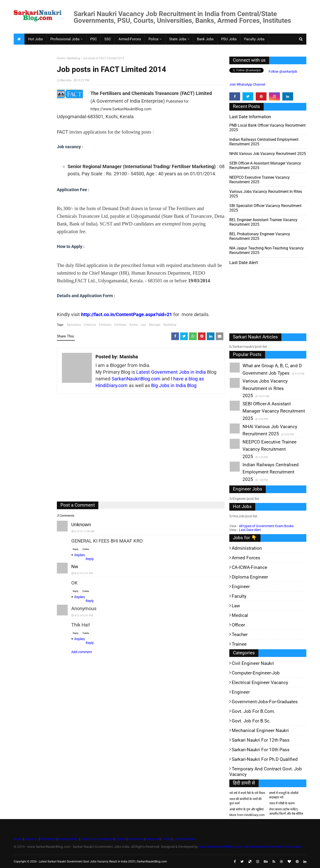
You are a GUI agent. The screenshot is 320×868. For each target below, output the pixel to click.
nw (75, 567)
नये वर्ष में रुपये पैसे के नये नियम (247, 793)
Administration (247, 548)
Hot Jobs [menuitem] (36, 39)
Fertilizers (120, 325)
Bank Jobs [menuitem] (205, 39)
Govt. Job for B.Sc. (251, 721)
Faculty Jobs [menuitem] (254, 39)
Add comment (82, 652)
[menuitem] (19, 39)
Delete (86, 549)
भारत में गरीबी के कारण (282, 803)
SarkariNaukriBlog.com (136, 379)
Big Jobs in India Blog (174, 385)
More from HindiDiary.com (247, 815)
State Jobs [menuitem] (178, 39)
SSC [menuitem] (108, 39)
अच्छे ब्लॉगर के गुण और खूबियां (246, 809)
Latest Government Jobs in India (171, 372)
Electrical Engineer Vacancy (260, 682)
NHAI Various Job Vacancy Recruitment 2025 (268, 154)
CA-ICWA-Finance (249, 567)
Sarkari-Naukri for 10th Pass (261, 750)
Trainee (239, 644)
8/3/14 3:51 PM (84, 573)
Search (121, 839)
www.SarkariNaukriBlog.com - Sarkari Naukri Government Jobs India (250, 847)
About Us (31, 839)
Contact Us (136, 839)
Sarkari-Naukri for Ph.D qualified (265, 759)
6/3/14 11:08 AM (84, 531)
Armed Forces (246, 558)
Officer (238, 625)
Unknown (81, 525)
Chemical (90, 325)
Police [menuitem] (154, 39)
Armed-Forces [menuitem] (130, 39)
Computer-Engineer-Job (256, 673)
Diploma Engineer (250, 577)
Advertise (153, 839)
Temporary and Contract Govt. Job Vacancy (266, 772)
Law (143, 325)
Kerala (134, 325)
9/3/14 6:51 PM (84, 616)
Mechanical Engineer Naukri (260, 730)
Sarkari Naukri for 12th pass (261, 740)
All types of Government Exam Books (266, 526)
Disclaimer (48, 839)
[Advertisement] (33, 131)
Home (61, 58)
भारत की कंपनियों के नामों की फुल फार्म (245, 801)
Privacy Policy (68, 839)
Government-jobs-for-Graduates (265, 702)
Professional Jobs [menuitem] (65, 39)
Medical (240, 615)
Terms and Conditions (97, 839)
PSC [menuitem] (94, 39)
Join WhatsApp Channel (247, 84)
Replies (80, 555)
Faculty (239, 596)
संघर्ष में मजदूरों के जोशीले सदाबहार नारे (284, 795)
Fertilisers (105, 325)
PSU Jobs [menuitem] (229, 39)
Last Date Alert (250, 530)
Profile (166, 839)
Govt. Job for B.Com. (253, 711)
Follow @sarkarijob (283, 71)
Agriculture (74, 325)
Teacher (240, 635)
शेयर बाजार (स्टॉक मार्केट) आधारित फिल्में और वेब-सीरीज (286, 812)
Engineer (241, 587)
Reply (76, 549)
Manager (155, 325)
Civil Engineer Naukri (253, 663)
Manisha (66, 80)
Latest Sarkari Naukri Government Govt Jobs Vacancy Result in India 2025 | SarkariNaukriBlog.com (103, 862)
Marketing (74, 58)
